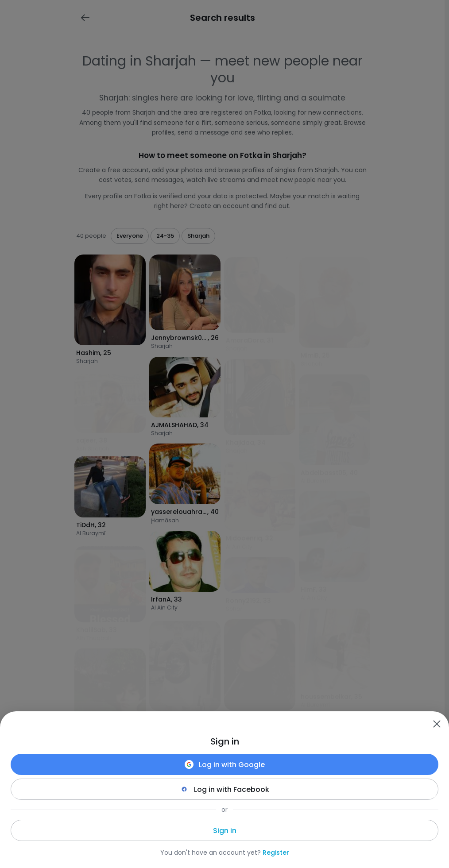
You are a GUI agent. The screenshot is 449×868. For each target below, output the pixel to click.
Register (276, 853)
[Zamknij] (437, 724)
